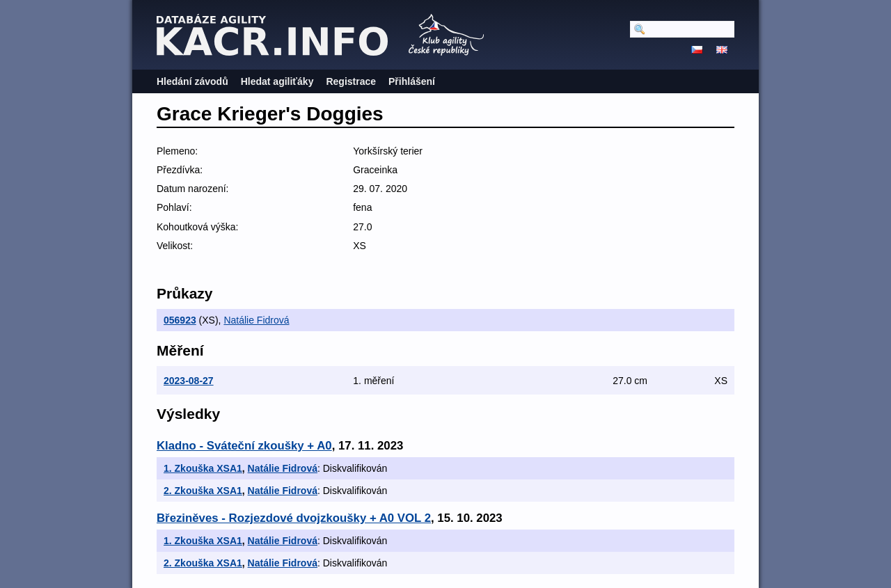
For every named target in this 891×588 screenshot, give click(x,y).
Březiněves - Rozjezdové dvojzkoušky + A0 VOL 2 (294, 518)
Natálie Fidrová (256, 320)
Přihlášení (412, 81)
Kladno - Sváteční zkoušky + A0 (244, 446)
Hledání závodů (192, 81)
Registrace (351, 81)
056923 (180, 320)
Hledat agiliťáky (277, 81)
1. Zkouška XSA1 (203, 468)
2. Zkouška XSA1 (203, 491)
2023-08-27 (189, 381)
